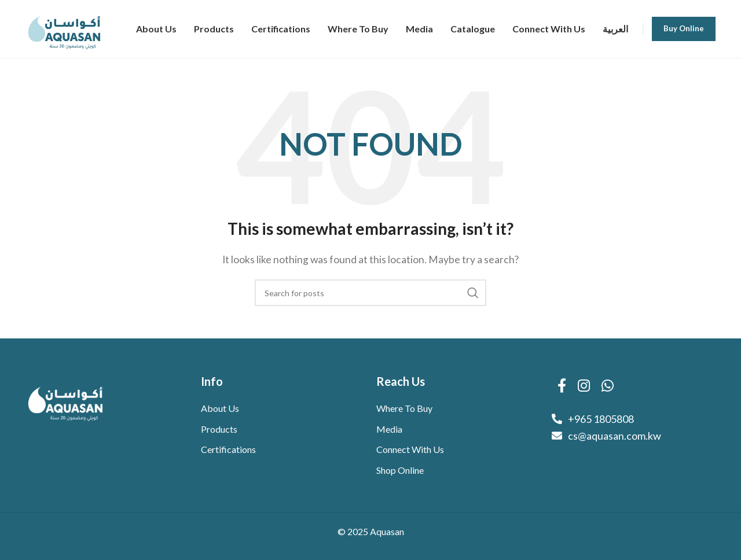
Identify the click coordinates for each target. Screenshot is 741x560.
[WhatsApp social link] (608, 386)
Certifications (228, 449)
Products (219, 429)
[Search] (370, 293)
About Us (220, 408)
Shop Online (400, 470)
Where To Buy (404, 408)
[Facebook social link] (562, 386)
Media (389, 429)
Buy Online (684, 28)
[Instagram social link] (584, 386)
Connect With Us (410, 449)
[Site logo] (65, 27)
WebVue (374, 551)
